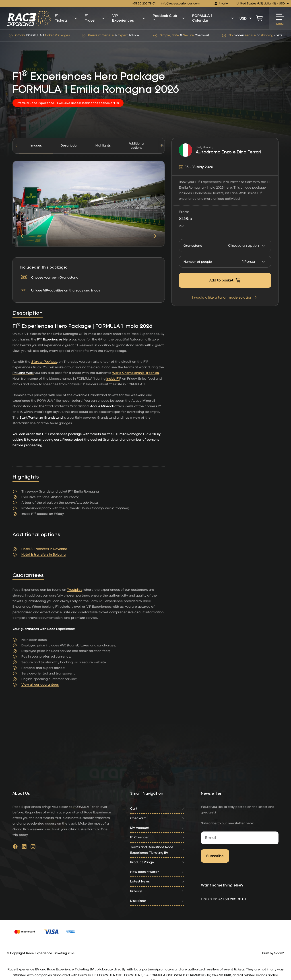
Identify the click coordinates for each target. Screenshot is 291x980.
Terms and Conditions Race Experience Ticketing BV (157, 850)
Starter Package (44, 362)
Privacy (157, 891)
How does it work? (157, 872)
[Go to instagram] (33, 848)
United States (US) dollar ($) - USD (261, 4)
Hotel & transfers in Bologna (43, 555)
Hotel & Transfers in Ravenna (44, 549)
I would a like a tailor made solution (225, 297)
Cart (157, 809)
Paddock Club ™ (169, 18)
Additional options (136, 146)
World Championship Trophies (135, 373)
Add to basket (225, 280)
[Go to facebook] (15, 848)
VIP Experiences (129, 18)
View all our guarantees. (40, 685)
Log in (221, 4)
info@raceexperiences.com (180, 4)
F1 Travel (95, 18)
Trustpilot (74, 590)
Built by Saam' (273, 953)
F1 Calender (157, 837)
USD (243, 18)
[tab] (70, 146)
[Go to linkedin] (24, 848)
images (36, 146)
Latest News (157, 881)
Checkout (157, 818)
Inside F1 (113, 379)
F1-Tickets (66, 18)
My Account (157, 828)
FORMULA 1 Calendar (213, 18)
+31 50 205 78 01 (144, 4)
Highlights (103, 146)
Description (70, 146)
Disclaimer (157, 901)
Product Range (157, 862)
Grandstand (193, 246)
